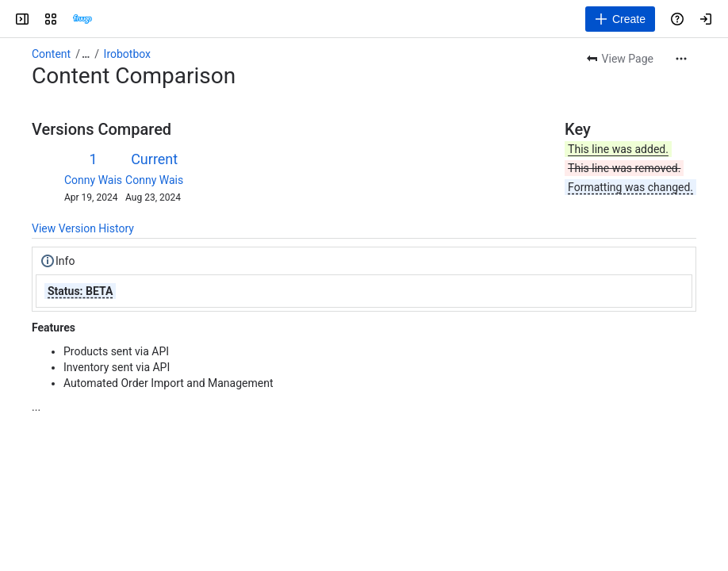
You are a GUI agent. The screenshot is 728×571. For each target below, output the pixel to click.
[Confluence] (82, 19)
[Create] (620, 19)
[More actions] (681, 59)
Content (51, 54)
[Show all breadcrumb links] (86, 54)
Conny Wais (93, 180)
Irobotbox (127, 54)
